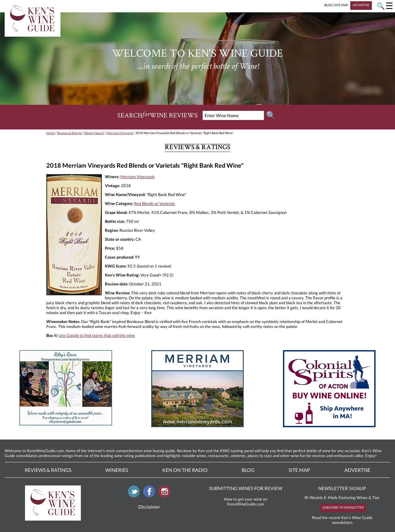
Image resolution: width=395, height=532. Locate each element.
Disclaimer (149, 507)
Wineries (117, 470)
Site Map (299, 470)
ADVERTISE (361, 5)
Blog (248, 470)
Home (50, 133)
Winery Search (94, 133)
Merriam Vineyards (120, 133)
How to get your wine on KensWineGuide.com (246, 501)
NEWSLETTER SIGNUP (342, 488)
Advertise (357, 470)
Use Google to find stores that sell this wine (97, 335)
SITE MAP (341, 5)
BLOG (328, 5)
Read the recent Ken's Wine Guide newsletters (342, 520)
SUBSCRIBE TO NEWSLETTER (343, 507)
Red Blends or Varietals (155, 203)
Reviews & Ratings (69, 133)
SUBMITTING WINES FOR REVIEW (246, 488)
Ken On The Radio (185, 470)
